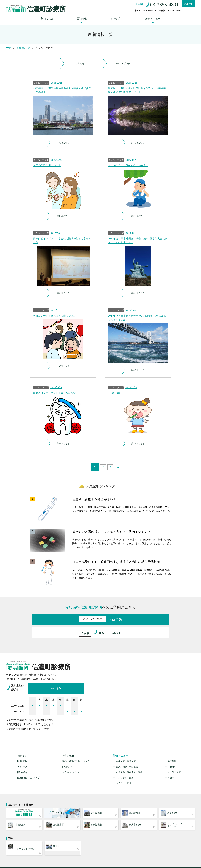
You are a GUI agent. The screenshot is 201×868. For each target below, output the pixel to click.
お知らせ (79, 57)
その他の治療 (174, 760)
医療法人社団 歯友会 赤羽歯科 (24, 802)
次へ (122, 466)
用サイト (56, 801)
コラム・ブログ (122, 57)
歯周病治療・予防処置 (127, 754)
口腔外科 (172, 754)
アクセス (22, 754)
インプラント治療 (125, 765)
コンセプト (114, 15)
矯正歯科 (172, 749)
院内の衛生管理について (76, 749)
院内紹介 (22, 760)
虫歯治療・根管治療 (126, 749)
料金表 (171, 765)
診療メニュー (147, 15)
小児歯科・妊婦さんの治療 (129, 760)
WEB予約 (186, 5)
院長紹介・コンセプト (30, 765)
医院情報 (83, 15)
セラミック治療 (124, 771)
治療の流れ (68, 743)
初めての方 (53, 15)
